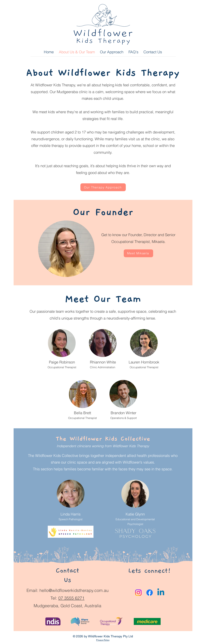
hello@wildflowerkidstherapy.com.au (74, 590)
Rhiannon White (103, 362)
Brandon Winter (123, 413)
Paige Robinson (62, 362)
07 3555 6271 (71, 598)
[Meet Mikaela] (138, 253)
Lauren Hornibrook (144, 362)
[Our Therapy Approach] (103, 187)
